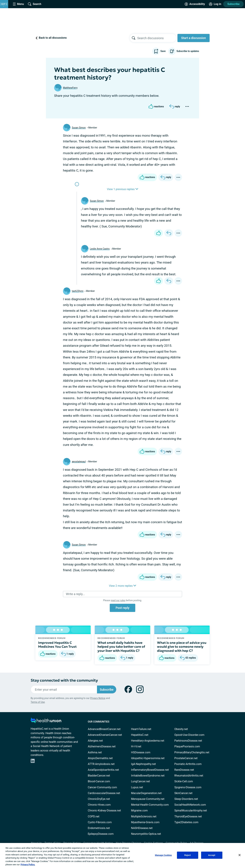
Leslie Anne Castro (100, 249)
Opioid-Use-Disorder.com (189, 735)
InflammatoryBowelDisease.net (150, 770)
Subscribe (233, 4)
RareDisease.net (184, 770)
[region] (122, 855)
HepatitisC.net (140, 735)
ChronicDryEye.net (99, 799)
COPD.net (94, 816)
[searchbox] (157, 38)
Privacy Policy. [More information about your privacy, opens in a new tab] (28, 865)
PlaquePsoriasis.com (187, 746)
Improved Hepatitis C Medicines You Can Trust (57, 645)
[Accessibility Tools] (195, 4)
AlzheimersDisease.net (102, 746)
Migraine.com (139, 811)
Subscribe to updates (184, 51)
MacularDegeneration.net (146, 793)
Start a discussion (194, 38)
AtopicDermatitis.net (100, 758)
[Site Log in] (215, 4)
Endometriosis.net (99, 828)
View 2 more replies (122, 586)
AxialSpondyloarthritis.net (103, 770)
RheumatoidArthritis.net (189, 776)
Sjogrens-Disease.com (188, 787)
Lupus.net (137, 787)
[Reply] (175, 106)
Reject (188, 855)
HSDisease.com (141, 752)
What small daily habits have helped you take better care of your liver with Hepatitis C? (121, 647)
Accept (212, 855)
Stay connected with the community (64, 680)
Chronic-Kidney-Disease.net (104, 811)
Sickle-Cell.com (184, 781)
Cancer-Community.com (102, 787)
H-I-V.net (136, 746)
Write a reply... (75, 594)
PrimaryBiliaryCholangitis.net (192, 752)
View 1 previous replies (122, 189)
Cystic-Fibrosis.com (100, 822)
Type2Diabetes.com (186, 822)
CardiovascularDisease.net (104, 793)
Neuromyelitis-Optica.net (146, 834)
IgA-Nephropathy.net (143, 764)
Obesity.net (181, 729)
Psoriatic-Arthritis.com (188, 764)
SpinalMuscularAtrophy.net (191, 811)
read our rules (118, 600)
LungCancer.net (140, 781)
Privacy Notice (98, 698)
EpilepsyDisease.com (101, 834)
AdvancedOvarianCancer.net (105, 735)
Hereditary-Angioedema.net (148, 741)
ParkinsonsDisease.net (188, 741)
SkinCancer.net (183, 793)
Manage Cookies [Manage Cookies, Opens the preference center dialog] (163, 855)
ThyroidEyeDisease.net (188, 816)
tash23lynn (78, 291)
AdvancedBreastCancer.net (104, 729)
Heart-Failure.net (141, 729)
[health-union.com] (46, 721)
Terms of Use (38, 702)
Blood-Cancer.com (99, 781)
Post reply (122, 608)
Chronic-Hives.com (99, 805)
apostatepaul (79, 462)
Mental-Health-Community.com (150, 805)
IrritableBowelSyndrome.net (148, 776)
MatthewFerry (70, 88)
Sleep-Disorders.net (186, 799)
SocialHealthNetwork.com (190, 805)
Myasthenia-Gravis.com (145, 822)
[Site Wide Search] (35, 4)
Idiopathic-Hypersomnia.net (148, 758)
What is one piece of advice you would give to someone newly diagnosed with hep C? (182, 647)
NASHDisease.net (142, 828)
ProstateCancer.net (186, 758)
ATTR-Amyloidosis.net (101, 764)
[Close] (240, 855)
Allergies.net (95, 741)
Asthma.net (95, 752)
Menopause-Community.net (148, 799)
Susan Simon (79, 128)
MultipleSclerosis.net (144, 816)
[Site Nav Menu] (18, 4)
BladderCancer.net (99, 776)
